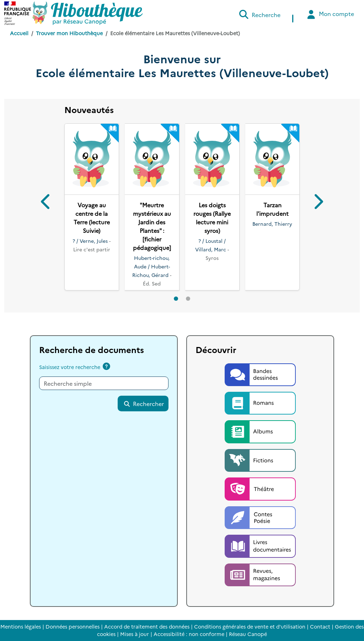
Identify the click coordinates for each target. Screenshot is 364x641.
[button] (46, 203)
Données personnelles (73, 626)
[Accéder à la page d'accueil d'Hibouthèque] (88, 13)
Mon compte (330, 14)
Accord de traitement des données (147, 626)
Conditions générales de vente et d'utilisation (250, 626)
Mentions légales (21, 626)
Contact (320, 626)
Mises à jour (135, 634)
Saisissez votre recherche (70, 367)
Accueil (19, 33)
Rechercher (144, 404)
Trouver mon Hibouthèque (69, 33)
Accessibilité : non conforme (189, 634)
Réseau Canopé (248, 634)
